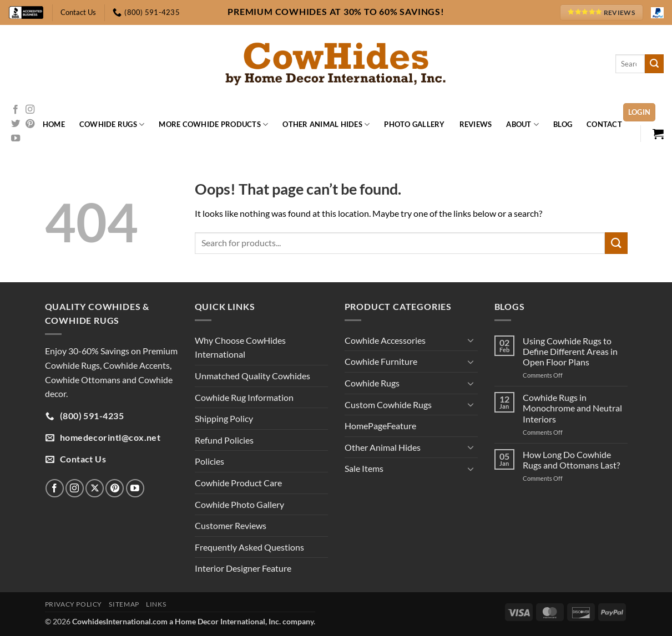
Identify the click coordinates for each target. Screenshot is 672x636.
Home (54, 124)
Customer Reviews (231, 525)
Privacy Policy (74, 604)
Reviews (476, 124)
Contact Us (78, 12)
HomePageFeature (380, 426)
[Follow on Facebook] (16, 110)
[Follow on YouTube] (16, 139)
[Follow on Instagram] (30, 110)
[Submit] (654, 64)
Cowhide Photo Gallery (239, 504)
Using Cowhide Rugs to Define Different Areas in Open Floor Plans (570, 351)
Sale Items (364, 468)
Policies (209, 461)
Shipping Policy (224, 418)
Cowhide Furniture (381, 361)
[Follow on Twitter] (16, 124)
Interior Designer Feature (243, 568)
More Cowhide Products (213, 124)
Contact (604, 124)
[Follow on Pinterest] (30, 124)
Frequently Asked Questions (249, 547)
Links (156, 604)
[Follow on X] (95, 488)
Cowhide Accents (137, 365)
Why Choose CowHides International (240, 347)
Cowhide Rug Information (244, 397)
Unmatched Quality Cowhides (252, 376)
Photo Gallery (414, 124)
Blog (563, 124)
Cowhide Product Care (238, 483)
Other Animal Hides (326, 124)
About (522, 124)
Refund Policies (224, 440)
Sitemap (124, 604)
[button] (640, 112)
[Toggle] (471, 340)
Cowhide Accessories (385, 340)
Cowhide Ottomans (83, 380)
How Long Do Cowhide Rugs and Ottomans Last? (571, 460)
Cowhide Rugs (112, 124)
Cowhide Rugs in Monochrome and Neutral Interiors (572, 408)
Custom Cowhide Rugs (388, 405)
